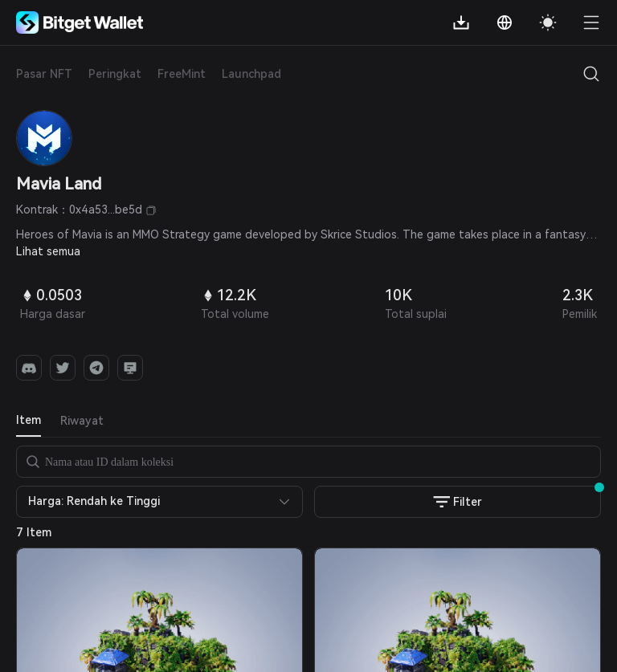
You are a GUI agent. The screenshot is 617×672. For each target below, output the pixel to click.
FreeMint (182, 74)
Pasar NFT (44, 74)
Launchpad (251, 74)
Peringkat (115, 74)
